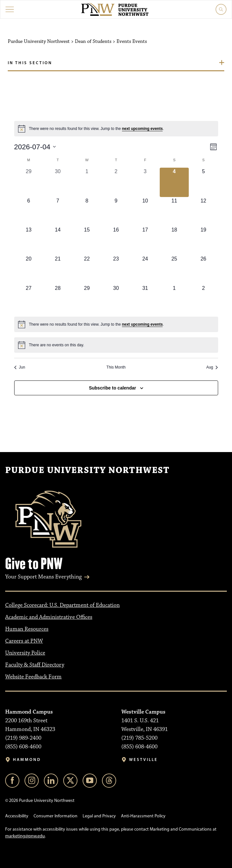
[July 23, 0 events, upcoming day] (116, 270)
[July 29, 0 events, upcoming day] (87, 299)
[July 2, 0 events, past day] (116, 182)
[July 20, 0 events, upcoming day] (29, 270)
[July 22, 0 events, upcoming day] (87, 270)
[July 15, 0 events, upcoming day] (87, 241)
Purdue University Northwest (87, 470)
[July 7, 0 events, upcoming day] (58, 212)
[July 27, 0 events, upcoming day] (29, 299)
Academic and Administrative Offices (49, 617)
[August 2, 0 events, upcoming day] (203, 299)
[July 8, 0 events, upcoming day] (87, 212)
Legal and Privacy (99, 816)
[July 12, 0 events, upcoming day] (203, 212)
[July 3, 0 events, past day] (145, 182)
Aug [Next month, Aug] (212, 367)
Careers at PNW (24, 641)
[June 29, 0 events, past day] (29, 182)
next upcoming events (142, 129)
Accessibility (17, 816)
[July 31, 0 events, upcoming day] (145, 299)
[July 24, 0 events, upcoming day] (145, 270)
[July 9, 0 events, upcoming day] (116, 212)
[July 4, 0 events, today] (174, 182)
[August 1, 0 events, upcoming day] (174, 299)
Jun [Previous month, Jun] (20, 367)
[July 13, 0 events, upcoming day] (29, 241)
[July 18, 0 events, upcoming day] (174, 241)
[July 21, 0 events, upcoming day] (58, 270)
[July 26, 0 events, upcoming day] (203, 270)
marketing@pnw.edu (25, 836)
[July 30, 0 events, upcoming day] (116, 299)
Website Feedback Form (33, 677)
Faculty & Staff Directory (35, 665)
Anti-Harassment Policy (143, 816)
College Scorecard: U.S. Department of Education (62, 605)
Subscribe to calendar (112, 388)
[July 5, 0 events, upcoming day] (203, 182)
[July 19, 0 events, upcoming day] (203, 241)
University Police (25, 653)
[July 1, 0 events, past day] (87, 182)
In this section (30, 63)
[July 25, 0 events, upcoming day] (174, 270)
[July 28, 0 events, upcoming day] (58, 299)
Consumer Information (55, 816)
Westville (143, 759)
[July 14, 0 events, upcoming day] (58, 241)
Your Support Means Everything (43, 577)
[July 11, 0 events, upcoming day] (174, 212)
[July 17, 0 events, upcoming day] (145, 241)
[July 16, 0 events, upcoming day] (116, 241)
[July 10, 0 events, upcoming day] (145, 212)
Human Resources (27, 629)
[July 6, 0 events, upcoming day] (29, 212)
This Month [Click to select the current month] (116, 367)
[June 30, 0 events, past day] (58, 182)
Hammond (27, 759)
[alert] (116, 129)
